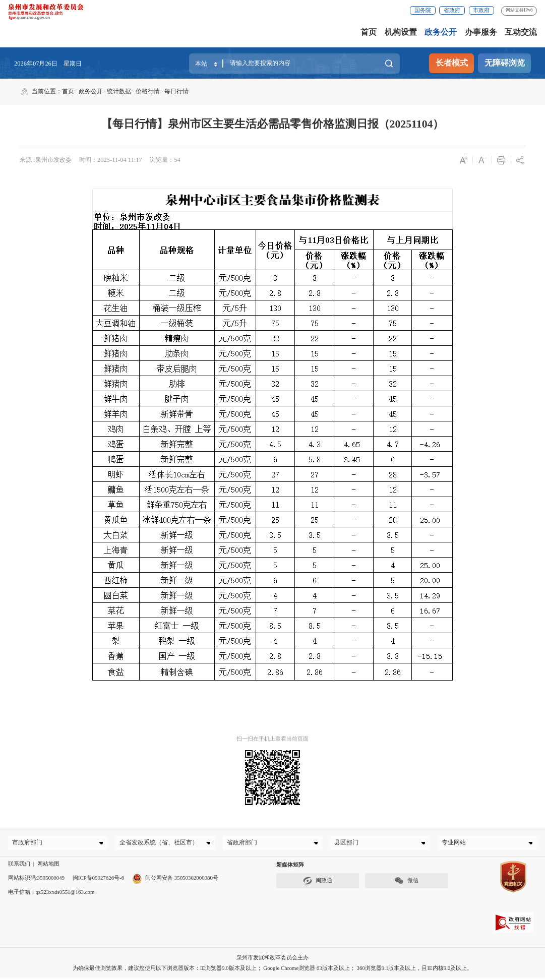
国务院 (423, 10)
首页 (369, 32)
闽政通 (318, 883)
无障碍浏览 (505, 63)
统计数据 (119, 91)
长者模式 (452, 63)
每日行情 (176, 91)
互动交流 (521, 32)
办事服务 (481, 32)
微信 (406, 883)
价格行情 (148, 91)
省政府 (452, 10)
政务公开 (441, 32)
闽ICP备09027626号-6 (99, 880)
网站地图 (48, 866)
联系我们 (19, 866)
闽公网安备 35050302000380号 (175, 880)
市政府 (481, 10)
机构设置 (401, 32)
